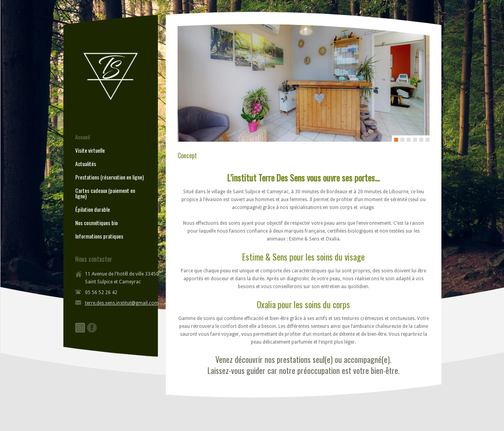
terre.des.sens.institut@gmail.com (122, 303)
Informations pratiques (99, 236)
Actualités (86, 164)
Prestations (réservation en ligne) (109, 177)
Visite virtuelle (90, 150)
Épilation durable (93, 209)
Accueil (82, 137)
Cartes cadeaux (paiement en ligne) (105, 193)
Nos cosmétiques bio (96, 223)
